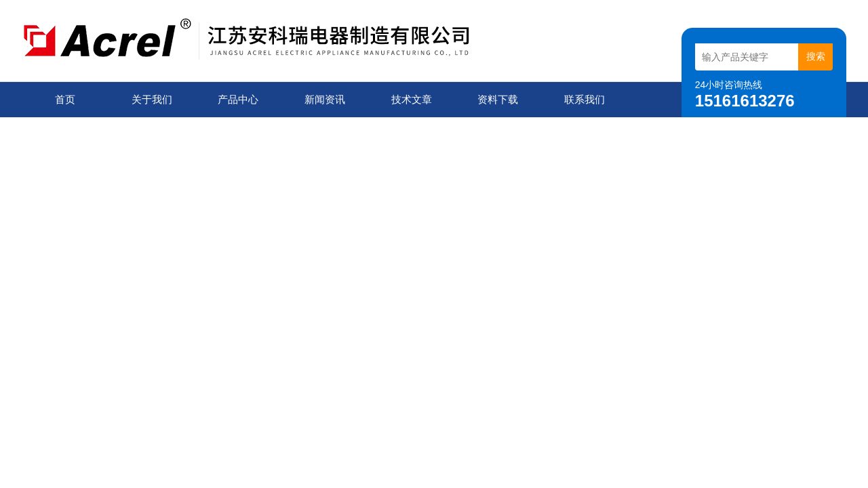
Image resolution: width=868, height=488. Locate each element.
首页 (65, 99)
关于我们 (152, 99)
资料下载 (498, 99)
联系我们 (585, 99)
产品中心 (238, 99)
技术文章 (412, 99)
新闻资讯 (325, 99)
